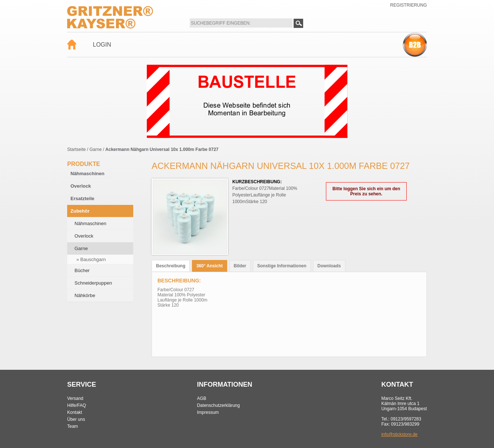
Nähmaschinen (87, 174)
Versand (75, 398)
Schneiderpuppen (93, 283)
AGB (202, 398)
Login (102, 45)
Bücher (82, 270)
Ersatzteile (82, 198)
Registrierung (408, 5)
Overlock (81, 186)
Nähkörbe (85, 295)
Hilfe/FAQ (77, 405)
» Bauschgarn (91, 259)
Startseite (77, 149)
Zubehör (80, 211)
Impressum (208, 412)
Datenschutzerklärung (219, 405)
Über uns (76, 419)
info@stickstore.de (399, 434)
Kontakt (75, 412)
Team (72, 426)
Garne (96, 149)
